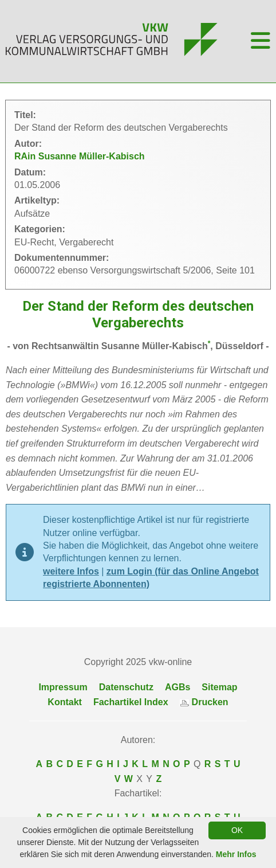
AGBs (178, 687)
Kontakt (65, 702)
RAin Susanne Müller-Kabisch (80, 156)
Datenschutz (126, 687)
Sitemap (219, 687)
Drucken (204, 702)
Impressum (63, 687)
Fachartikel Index (131, 702)
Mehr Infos (236, 854)
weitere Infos (71, 571)
